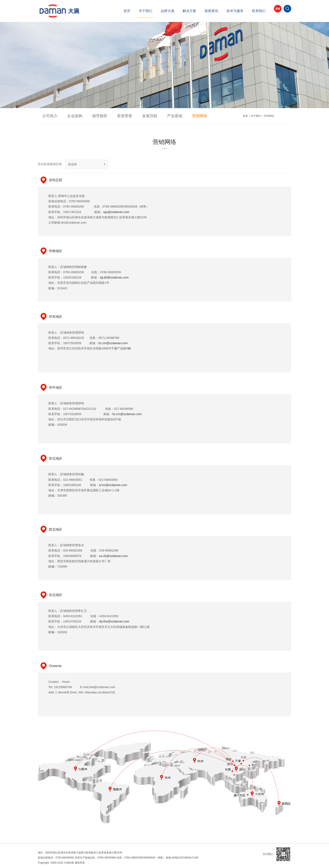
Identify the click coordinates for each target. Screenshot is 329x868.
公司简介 (48, 116)
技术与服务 (235, 11)
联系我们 (259, 11)
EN (278, 12)
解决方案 (189, 11)
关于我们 (145, 11)
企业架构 (69, 116)
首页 (127, 11)
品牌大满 (167, 11)
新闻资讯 (211, 11)
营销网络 (174, 116)
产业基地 (153, 116)
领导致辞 (90, 116)
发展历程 (132, 116)
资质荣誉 (111, 116)
